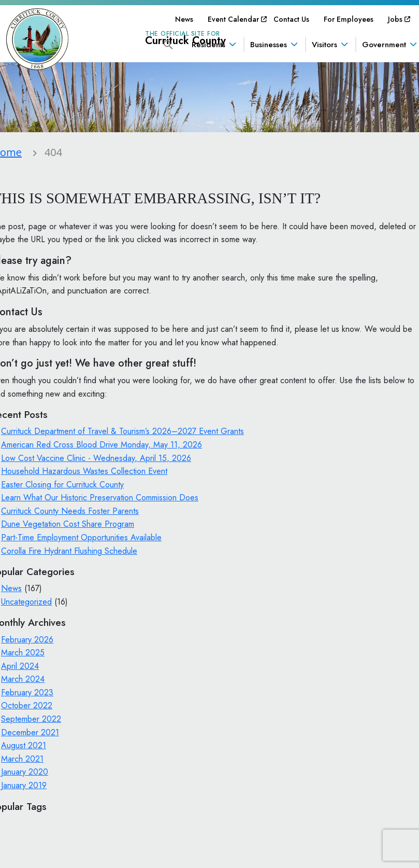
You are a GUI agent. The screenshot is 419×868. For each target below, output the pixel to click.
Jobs (395, 19)
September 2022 (31, 719)
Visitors (324, 45)
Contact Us (291, 19)
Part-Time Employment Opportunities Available (81, 537)
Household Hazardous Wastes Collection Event (84, 471)
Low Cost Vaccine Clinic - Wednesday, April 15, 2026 (96, 458)
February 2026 (27, 640)
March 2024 (23, 679)
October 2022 (27, 705)
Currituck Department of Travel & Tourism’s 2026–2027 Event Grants (122, 431)
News (184, 19)
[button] (168, 44)
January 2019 (24, 785)
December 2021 (30, 732)
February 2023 (27, 692)
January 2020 (25, 772)
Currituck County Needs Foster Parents (70, 511)
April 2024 (20, 666)
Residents (208, 45)
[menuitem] (184, 19)
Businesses (269, 45)
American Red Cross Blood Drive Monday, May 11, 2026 (102, 445)
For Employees (349, 19)
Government (384, 45)
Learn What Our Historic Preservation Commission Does (100, 498)
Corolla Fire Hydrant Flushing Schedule (69, 551)
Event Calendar (233, 19)
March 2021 (22, 759)
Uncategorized (26, 602)
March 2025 (23, 653)
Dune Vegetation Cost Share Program (68, 524)
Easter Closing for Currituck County (62, 485)
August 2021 (24, 745)
